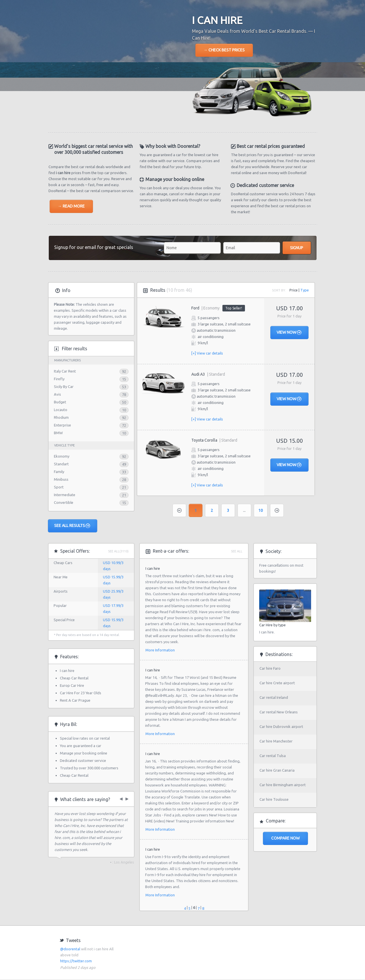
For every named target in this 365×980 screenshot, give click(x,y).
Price (294, 290)
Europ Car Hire (72, 685)
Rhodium (61, 417)
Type (305, 290)
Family (59, 472)
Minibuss (61, 479)
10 (261, 510)
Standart (61, 464)
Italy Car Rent (65, 371)
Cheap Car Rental (74, 678)
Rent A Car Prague (75, 700)
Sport (59, 487)
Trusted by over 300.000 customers (89, 768)
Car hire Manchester (276, 741)
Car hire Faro (270, 668)
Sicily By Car (64, 387)
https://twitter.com (76, 961)
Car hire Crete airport (277, 683)
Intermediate (65, 495)
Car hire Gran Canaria (277, 770)
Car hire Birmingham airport (283, 785)
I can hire (67, 671)
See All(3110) (118, 551)
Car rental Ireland (274, 697)
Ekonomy (62, 456)
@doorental (70, 949)
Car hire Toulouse (274, 799)
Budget (60, 402)
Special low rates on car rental (85, 738)
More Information (160, 650)
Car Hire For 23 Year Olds (81, 693)
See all (237, 551)
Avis (57, 394)
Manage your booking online (84, 753)
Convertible (64, 502)
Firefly (59, 379)
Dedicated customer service (83, 760)
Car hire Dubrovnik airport (281, 727)
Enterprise (62, 425)
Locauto (61, 410)
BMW (58, 433)
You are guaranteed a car (81, 746)
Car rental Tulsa (273, 756)
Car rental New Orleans (279, 712)
